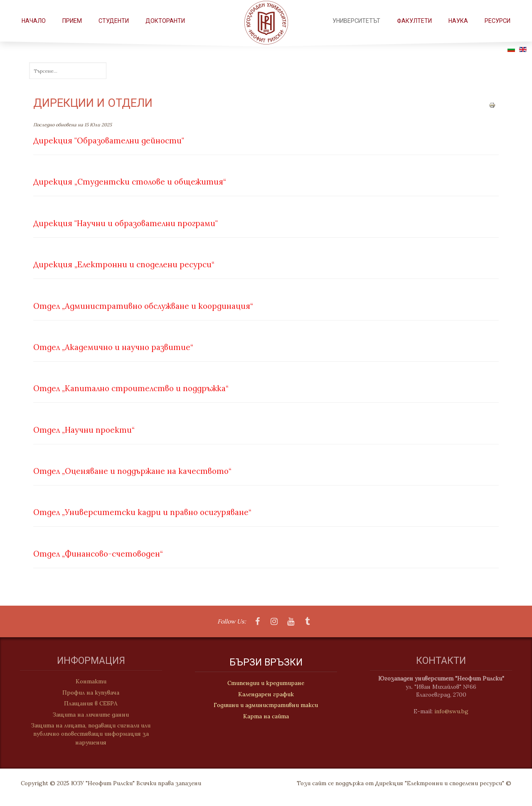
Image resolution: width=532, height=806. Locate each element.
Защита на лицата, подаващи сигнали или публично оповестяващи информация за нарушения (87, 734)
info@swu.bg (455, 711)
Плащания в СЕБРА (87, 703)
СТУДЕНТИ (114, 21)
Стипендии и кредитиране (266, 683)
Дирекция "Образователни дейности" (109, 140)
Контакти (87, 681)
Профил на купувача (87, 693)
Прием (72, 21)
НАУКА (458, 21)
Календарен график (266, 695)
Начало (34, 21)
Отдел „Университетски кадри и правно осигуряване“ (142, 512)
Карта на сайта (266, 717)
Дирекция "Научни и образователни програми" (126, 223)
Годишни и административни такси (266, 705)
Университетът (356, 21)
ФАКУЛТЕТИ (414, 21)
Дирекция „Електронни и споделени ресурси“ (124, 264)
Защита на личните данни (87, 715)
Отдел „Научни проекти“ (84, 430)
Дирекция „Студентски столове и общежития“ (130, 182)
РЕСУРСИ (498, 21)
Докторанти (165, 21)
